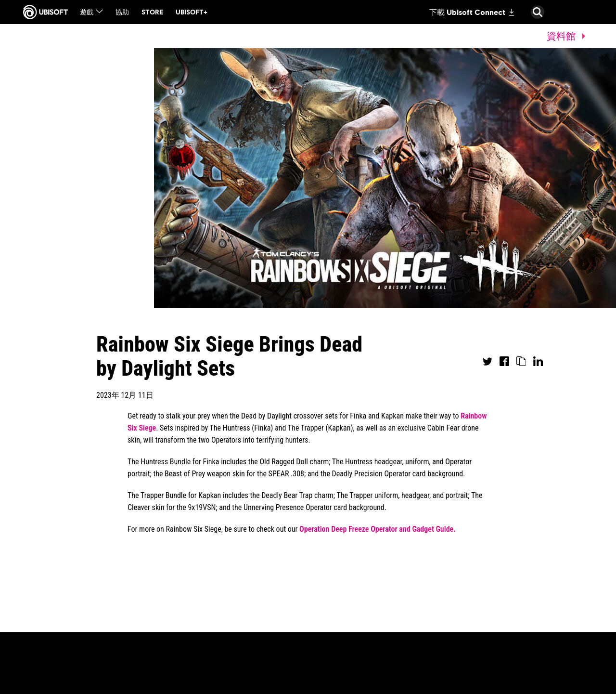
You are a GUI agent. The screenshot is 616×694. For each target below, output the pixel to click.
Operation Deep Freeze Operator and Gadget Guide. (378, 529)
